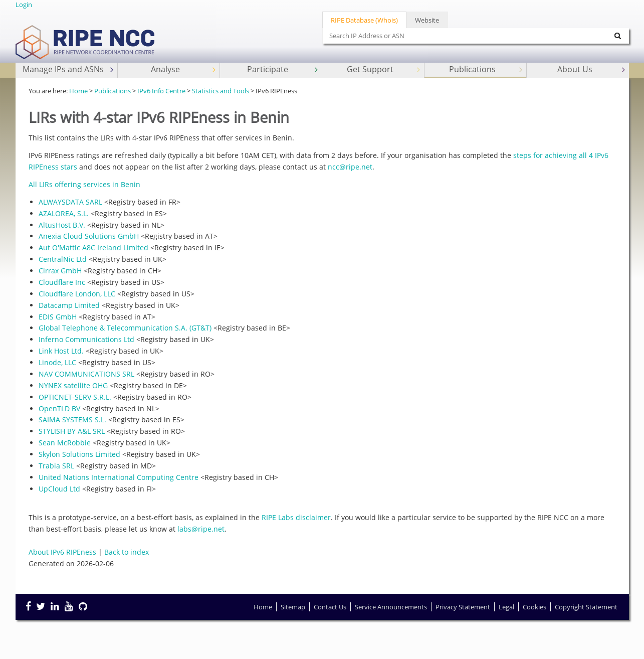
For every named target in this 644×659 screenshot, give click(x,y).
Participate (283, 69)
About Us (592, 69)
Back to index (127, 552)
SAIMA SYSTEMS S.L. (72, 420)
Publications (487, 69)
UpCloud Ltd (59, 489)
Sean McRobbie (65, 443)
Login (24, 5)
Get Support (385, 69)
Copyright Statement (586, 607)
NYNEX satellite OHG (73, 385)
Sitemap (293, 607)
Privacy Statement (463, 607)
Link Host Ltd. (61, 351)
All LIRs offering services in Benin (84, 184)
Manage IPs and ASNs (69, 69)
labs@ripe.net (201, 529)
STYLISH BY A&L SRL (72, 431)
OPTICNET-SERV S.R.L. (75, 397)
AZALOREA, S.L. (64, 213)
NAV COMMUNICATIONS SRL (86, 374)
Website (427, 20)
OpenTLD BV (59, 408)
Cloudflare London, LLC (77, 294)
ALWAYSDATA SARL (70, 202)
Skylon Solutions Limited (79, 454)
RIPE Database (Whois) (364, 20)
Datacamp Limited (69, 305)
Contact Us (330, 607)
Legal (506, 607)
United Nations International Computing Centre (119, 477)
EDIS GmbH (58, 317)
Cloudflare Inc (62, 282)
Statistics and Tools (221, 91)
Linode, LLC (57, 362)
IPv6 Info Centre (161, 91)
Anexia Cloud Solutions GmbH (89, 236)
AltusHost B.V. (62, 225)
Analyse (184, 69)
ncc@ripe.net (350, 167)
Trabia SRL (56, 466)
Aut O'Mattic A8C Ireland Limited (93, 248)
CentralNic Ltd (63, 259)
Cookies (534, 607)
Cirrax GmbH (60, 271)
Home (78, 91)
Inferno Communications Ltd (86, 339)
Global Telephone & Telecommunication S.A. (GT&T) (125, 328)
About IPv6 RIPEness (62, 552)
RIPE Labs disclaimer (296, 517)
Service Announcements (391, 607)
